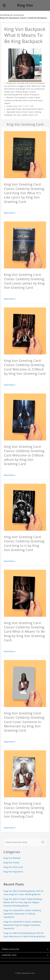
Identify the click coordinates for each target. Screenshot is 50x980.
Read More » (10, 213)
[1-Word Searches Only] (22, 842)
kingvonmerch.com (28, 973)
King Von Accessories (15, 15)
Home (2, 15)
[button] (4, 5)
